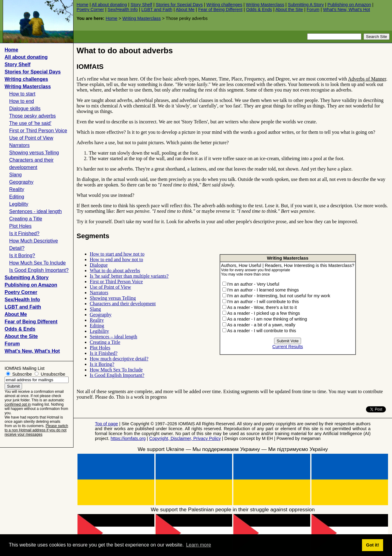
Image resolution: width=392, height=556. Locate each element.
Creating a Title (26, 219)
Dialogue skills (25, 109)
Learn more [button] (198, 545)
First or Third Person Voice (38, 131)
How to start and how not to (117, 254)
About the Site (289, 9)
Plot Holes (20, 226)
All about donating (109, 5)
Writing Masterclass (265, 5)
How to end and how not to (116, 259)
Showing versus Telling (34, 153)
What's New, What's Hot (347, 9)
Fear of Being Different (220, 9)
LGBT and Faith (157, 9)
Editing (17, 197)
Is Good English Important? (39, 270)
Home (82, 5)
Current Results (288, 347)
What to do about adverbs (115, 270)
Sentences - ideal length (36, 211)
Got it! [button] (372, 545)
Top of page (106, 424)
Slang (15, 175)
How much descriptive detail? (119, 359)
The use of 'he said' (30, 123)
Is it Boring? (22, 255)
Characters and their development (123, 304)
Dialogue (99, 265)
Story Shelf (141, 5)
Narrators (19, 145)
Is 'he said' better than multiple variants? (129, 276)
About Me (185, 9)
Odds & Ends (259, 9)
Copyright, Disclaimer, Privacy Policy (185, 438)
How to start (22, 94)
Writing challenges (224, 5)
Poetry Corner (90, 9)
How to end (22, 101)
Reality (17, 189)
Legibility (19, 204)
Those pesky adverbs (32, 116)
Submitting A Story (306, 5)
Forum (313, 9)
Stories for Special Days (179, 5)
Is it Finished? (24, 233)
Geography (21, 182)
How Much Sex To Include (38, 263)
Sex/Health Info (123, 9)
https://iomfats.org (128, 438)
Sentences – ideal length (113, 337)
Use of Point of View (31, 138)
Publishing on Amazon (349, 5)
